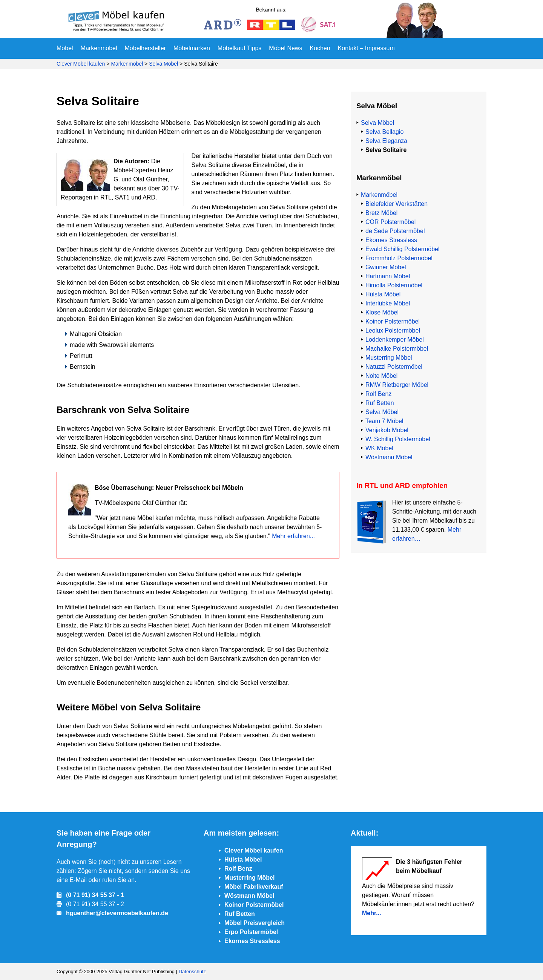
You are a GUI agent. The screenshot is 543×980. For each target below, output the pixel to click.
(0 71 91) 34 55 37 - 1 (95, 895)
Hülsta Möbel (383, 294)
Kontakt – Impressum (366, 48)
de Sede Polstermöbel (395, 231)
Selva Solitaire (386, 150)
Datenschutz (192, 972)
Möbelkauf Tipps (240, 48)
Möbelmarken (192, 48)
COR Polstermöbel (390, 222)
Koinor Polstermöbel (393, 321)
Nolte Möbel (381, 376)
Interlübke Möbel (388, 303)
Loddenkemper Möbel (395, 340)
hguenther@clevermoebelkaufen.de (117, 913)
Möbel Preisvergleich (255, 923)
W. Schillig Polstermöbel (398, 439)
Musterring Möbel (389, 358)
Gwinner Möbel (386, 267)
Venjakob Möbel (387, 430)
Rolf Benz (378, 394)
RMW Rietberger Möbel (397, 385)
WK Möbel (379, 448)
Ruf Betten (380, 403)
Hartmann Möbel (388, 276)
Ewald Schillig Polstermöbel (403, 249)
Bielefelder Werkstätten (397, 204)
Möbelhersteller (145, 48)
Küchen (320, 48)
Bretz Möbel (381, 213)
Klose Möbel (382, 312)
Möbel (65, 48)
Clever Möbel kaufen (81, 64)
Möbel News (285, 48)
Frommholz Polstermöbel (399, 258)
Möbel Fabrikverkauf (254, 887)
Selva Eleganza (386, 141)
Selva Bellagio (384, 132)
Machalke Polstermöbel (397, 349)
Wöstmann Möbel (389, 457)
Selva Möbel (163, 64)
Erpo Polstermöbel (251, 932)
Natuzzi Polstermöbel (394, 367)
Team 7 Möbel (384, 421)
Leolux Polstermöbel (393, 331)
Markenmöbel (99, 48)
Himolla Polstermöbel (394, 285)
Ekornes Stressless (391, 240)
